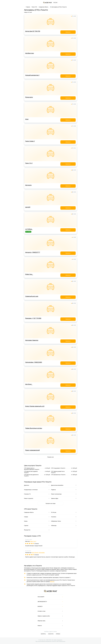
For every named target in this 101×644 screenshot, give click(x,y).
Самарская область (44, 7)
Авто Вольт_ (29, 384)
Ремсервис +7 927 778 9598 (33, 318)
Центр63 (28, 207)
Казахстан (51, 634)
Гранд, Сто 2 (29, 163)
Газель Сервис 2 (30, 141)
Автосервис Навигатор (32, 340)
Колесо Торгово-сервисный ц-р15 (35, 406)
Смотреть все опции (50, 503)
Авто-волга (28, 185)
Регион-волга (29, 97)
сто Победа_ (29, 229)
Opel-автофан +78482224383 (34, 362)
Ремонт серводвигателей (32, 450)
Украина (58, 634)
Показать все (50, 457)
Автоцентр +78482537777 (33, 252)
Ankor (27, 119)
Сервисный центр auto (32, 296)
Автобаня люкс (30, 53)
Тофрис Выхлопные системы (34, 428)
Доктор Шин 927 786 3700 (33, 31)
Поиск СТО (34, 7)
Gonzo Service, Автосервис (38, 553)
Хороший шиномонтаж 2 (32, 75)
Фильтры (52, 582)
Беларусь (43, 634)
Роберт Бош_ (29, 274)
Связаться (68, 32)
